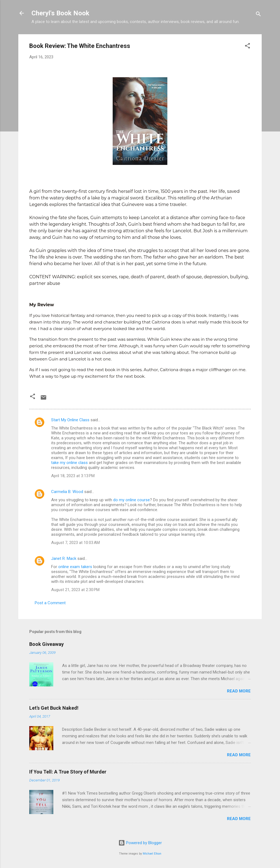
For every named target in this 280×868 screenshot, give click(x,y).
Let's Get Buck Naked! (54, 708)
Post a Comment (50, 603)
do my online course (132, 500)
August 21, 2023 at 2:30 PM (75, 590)
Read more (239, 691)
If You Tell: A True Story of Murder (68, 772)
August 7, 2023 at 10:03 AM (75, 543)
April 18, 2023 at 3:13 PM (73, 476)
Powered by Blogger (140, 843)
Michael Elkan (152, 854)
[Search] (258, 15)
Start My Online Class (70, 420)
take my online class (69, 463)
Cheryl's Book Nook (60, 13)
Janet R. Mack (64, 558)
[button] (247, 47)
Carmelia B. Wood (67, 492)
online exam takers (75, 567)
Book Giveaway (46, 644)
